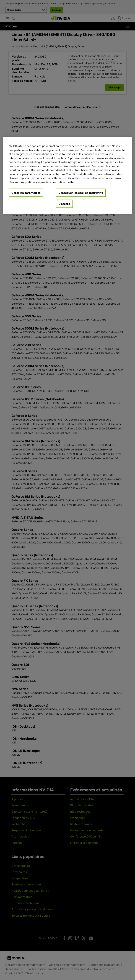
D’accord (64, 204)
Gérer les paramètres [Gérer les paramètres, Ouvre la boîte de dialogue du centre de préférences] (26, 193)
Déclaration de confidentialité (50, 170)
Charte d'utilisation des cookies (99, 170)
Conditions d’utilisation (81, 174)
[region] (67, 176)
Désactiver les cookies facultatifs (81, 193)
